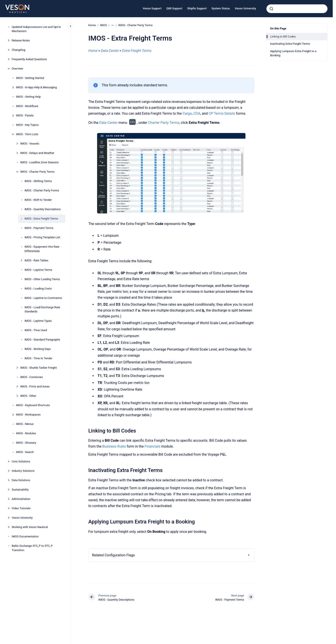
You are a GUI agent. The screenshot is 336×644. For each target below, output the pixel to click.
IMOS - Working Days (38, 349)
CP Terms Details (222, 113)
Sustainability (20, 490)
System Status (221, 8)
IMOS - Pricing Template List (42, 237)
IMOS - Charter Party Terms (38, 172)
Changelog (19, 50)
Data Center (108, 123)
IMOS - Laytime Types (38, 321)
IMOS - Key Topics (27, 125)
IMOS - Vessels (30, 144)
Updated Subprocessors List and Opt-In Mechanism (36, 29)
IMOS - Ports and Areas (35, 386)
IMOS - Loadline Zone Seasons (39, 162)
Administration (21, 499)
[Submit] (271, 9)
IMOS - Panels (25, 115)
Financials (152, 446)
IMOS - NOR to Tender (38, 200)
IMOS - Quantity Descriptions (43, 209)
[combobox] (297, 9)
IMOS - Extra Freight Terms (41, 219)
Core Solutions (21, 461)
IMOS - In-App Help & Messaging (36, 87)
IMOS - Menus (25, 424)
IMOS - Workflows (27, 106)
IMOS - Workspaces (28, 415)
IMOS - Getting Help (28, 97)
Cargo (187, 113)
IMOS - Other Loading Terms (42, 279)
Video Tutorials (21, 508)
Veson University (245, 8)
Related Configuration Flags (113, 555)
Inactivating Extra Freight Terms (290, 44)
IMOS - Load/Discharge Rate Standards (42, 309)
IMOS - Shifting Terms (38, 181)
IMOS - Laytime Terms (38, 270)
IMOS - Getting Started (30, 78)
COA (197, 113)
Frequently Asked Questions (29, 59)
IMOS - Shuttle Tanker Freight (39, 368)
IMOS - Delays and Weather (37, 153)
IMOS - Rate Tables (36, 260)
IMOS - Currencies (32, 377)
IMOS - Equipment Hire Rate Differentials (42, 249)
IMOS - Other (28, 396)
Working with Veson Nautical (30, 527)
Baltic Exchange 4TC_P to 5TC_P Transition (32, 548)
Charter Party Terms (164, 123)
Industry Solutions (23, 471)
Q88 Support (174, 8)
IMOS (103, 25)
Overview (18, 69)
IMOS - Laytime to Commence (43, 298)
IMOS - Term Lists (27, 134)
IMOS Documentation (25, 536)
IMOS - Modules (26, 433)
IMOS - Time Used (36, 330)
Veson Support (152, 8)
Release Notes (21, 40)
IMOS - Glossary (26, 443)
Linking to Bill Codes (283, 37)
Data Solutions (21, 480)
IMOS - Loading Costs (38, 289)
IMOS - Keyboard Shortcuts (33, 405)
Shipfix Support (197, 8)
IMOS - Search (25, 452)
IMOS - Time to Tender (38, 358)
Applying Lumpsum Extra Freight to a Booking (293, 53)
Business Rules (114, 446)
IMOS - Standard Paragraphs (42, 340)
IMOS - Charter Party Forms (42, 190)
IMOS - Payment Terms (39, 228)
